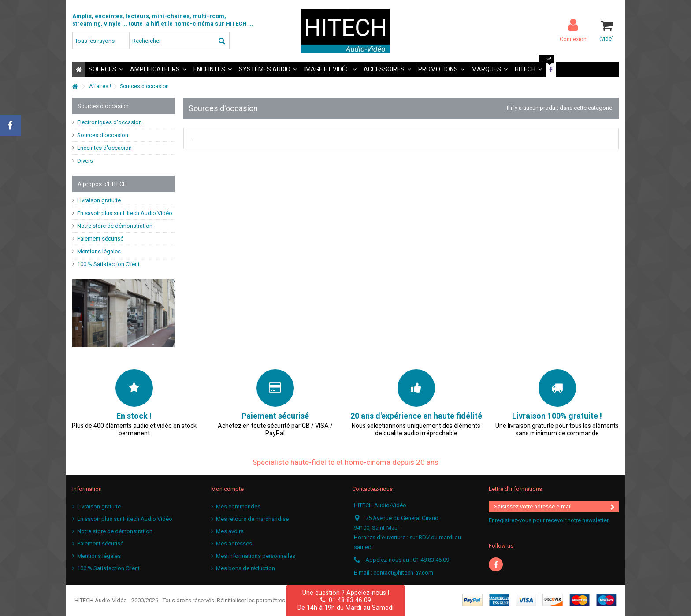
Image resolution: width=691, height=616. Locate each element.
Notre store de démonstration (115, 226)
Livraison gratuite (99, 200)
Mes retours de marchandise (252, 519)
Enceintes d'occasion (104, 148)
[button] (106, 69)
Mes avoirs (230, 531)
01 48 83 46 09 (346, 600)
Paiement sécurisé (100, 239)
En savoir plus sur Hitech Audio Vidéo (125, 213)
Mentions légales (99, 251)
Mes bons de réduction (245, 568)
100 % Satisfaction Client (108, 264)
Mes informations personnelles (256, 556)
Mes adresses (234, 544)
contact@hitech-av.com (403, 573)
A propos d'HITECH (102, 184)
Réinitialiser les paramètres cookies (262, 600)
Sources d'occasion (103, 135)
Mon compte (227, 489)
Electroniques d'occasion (110, 122)
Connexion (573, 39)
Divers (85, 161)
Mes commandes (238, 507)
